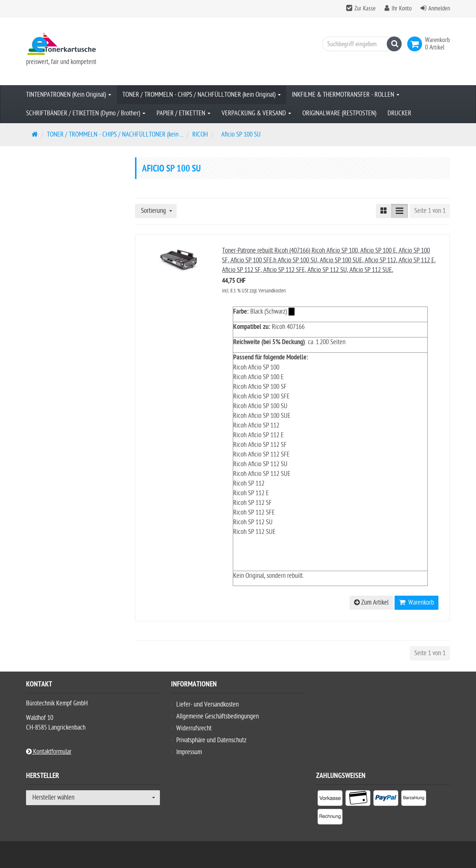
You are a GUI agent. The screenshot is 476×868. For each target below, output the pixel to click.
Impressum (189, 752)
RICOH (200, 134)
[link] (416, 44)
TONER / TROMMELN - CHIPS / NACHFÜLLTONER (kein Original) (202, 95)
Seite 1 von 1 (430, 211)
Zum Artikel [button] (371, 603)
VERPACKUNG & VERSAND (256, 113)
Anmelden (439, 9)
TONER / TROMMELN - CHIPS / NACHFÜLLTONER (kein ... (115, 134)
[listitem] (330, 800)
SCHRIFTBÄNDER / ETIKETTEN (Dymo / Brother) (86, 113)
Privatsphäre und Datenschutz (211, 740)
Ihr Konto (402, 9)
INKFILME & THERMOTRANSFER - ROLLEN (346, 95)
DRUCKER (399, 113)
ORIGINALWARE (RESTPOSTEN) (339, 113)
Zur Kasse (365, 9)
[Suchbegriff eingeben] (360, 44)
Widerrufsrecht (194, 728)
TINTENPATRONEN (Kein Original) (69, 95)
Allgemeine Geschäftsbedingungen (218, 716)
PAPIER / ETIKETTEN (184, 113)
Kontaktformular (49, 752)
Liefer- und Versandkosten (208, 704)
